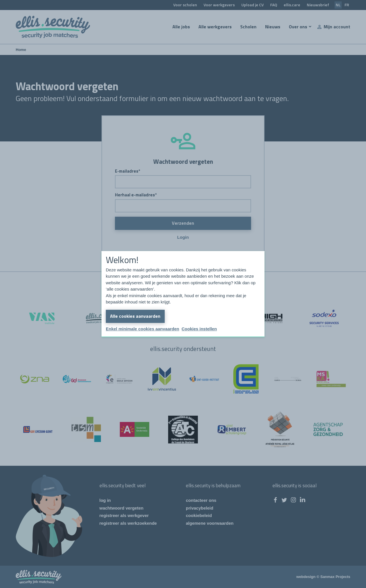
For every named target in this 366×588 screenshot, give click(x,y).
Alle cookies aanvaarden (135, 316)
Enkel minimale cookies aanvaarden (143, 329)
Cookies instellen (199, 329)
